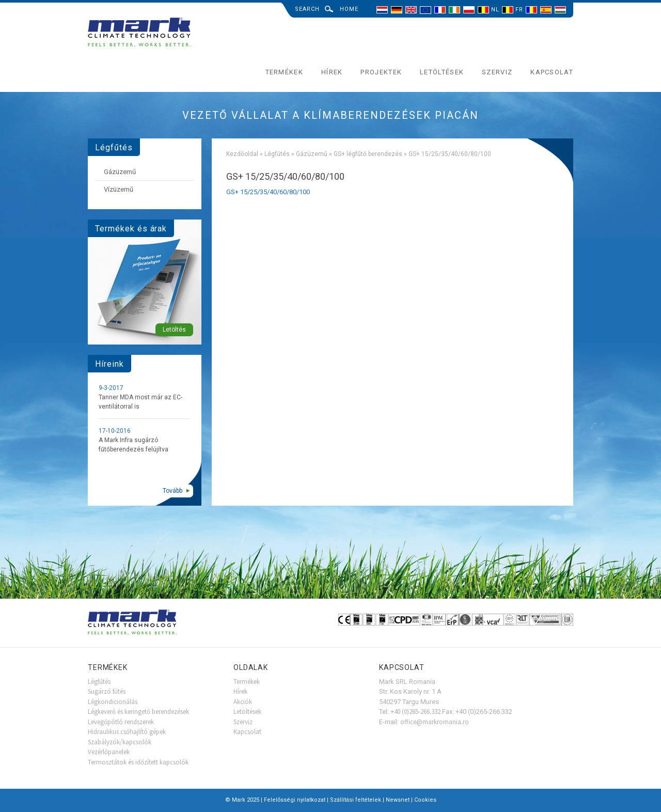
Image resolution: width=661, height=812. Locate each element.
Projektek (381, 72)
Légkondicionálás (113, 702)
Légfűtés (277, 154)
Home (349, 9)
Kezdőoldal (242, 154)
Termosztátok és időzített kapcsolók (138, 762)
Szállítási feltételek (356, 800)
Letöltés (174, 330)
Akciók (243, 702)
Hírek (332, 72)
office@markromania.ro (435, 722)
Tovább (172, 491)
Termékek (284, 72)
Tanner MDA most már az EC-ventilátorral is (140, 402)
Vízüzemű (119, 189)
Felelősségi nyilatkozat (295, 800)
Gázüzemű (312, 154)
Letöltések (442, 72)
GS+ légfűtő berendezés (368, 154)
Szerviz (497, 72)
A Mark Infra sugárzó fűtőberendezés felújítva (133, 445)
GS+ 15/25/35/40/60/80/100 (268, 192)
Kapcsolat (552, 72)
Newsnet (398, 800)
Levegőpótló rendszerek (121, 722)
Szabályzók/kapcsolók (120, 742)
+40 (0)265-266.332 (415, 712)
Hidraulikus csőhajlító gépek (127, 732)
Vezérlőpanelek (109, 752)
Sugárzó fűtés (107, 691)
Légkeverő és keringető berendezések (138, 712)
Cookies (425, 800)
